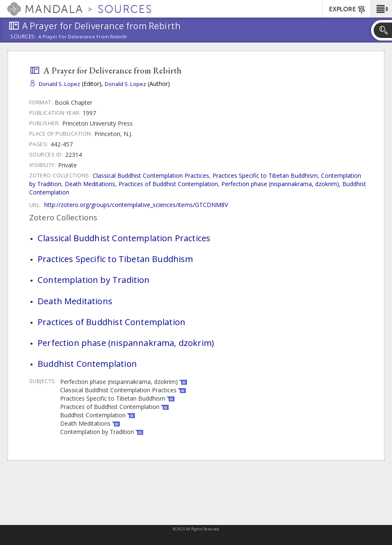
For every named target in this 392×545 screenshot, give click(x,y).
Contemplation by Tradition (94, 280)
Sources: (23, 37)
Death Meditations (90, 184)
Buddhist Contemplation (87, 363)
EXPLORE (348, 10)
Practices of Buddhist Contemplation (168, 184)
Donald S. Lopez (59, 84)
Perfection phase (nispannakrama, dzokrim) (280, 184)
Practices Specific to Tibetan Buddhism (265, 175)
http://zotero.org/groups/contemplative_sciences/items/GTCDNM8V (136, 205)
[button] (381, 9)
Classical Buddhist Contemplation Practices (151, 175)
